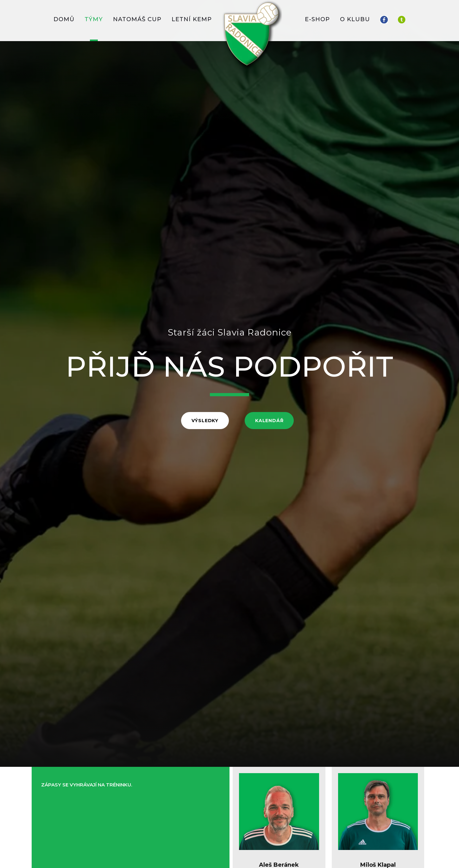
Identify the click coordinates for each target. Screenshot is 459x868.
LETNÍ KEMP (192, 19)
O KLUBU (355, 19)
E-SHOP (317, 19)
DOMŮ (64, 19)
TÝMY (94, 19)
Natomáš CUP (137, 19)
